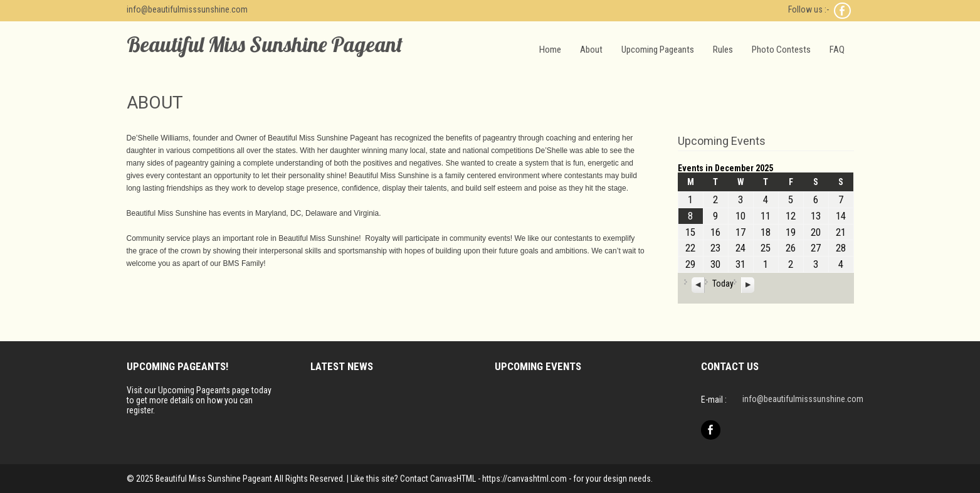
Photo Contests (781, 50)
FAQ (837, 50)
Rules (723, 50)
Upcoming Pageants (658, 50)
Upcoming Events (722, 141)
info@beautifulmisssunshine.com (187, 9)
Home (550, 50)
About (591, 50)
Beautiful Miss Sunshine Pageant (265, 44)
